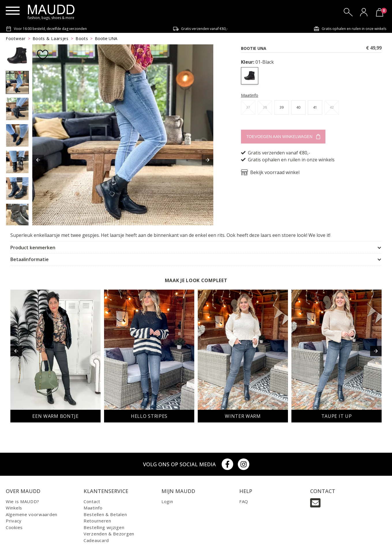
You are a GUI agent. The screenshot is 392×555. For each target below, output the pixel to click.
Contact (92, 501)
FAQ (244, 501)
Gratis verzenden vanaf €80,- (200, 29)
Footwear (16, 38)
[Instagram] (244, 464)
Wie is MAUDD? (22, 501)
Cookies (14, 527)
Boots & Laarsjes (51, 38)
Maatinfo (250, 95)
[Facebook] (227, 464)
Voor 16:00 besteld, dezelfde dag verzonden (46, 29)
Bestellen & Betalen (105, 514)
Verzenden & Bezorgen (109, 534)
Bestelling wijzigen (104, 527)
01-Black (257, 62)
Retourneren (97, 521)
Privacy (14, 521)
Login (167, 501)
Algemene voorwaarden (32, 514)
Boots (82, 38)
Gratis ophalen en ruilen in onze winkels (350, 29)
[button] (38, 160)
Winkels (14, 508)
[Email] (315, 503)
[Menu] (13, 11)
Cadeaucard (96, 540)
